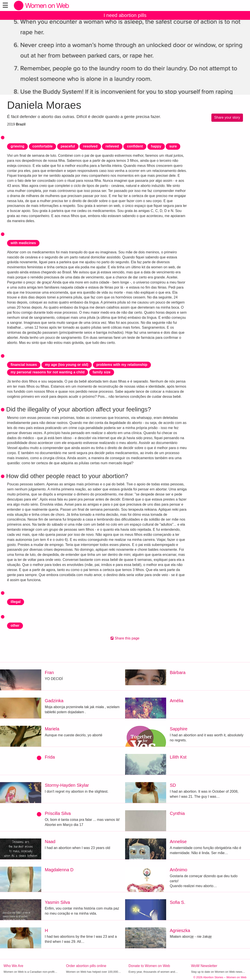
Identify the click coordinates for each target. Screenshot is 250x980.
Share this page (125, 638)
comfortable (43, 146)
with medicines (23, 243)
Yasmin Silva (57, 902)
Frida (50, 757)
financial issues (24, 365)
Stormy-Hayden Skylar (67, 785)
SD (173, 785)
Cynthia (177, 813)
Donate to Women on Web (149, 966)
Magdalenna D (59, 870)
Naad (50, 842)
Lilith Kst (178, 757)
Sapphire (179, 729)
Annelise (178, 842)
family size (102, 372)
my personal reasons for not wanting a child (48, 372)
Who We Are (13, 966)
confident (135, 146)
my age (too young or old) (67, 365)
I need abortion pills (125, 15)
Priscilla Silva (58, 813)
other (15, 625)
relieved (112, 146)
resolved (90, 146)
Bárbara (178, 672)
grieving (17, 146)
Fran (49, 672)
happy (156, 146)
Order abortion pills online (86, 966)
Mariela (52, 729)
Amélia (176, 701)
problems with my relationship (122, 365)
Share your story (227, 117)
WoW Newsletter (204, 966)
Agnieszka (180, 930)
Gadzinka (54, 701)
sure (173, 146)
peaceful (68, 146)
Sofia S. (177, 902)
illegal (16, 602)
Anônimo (178, 870)
